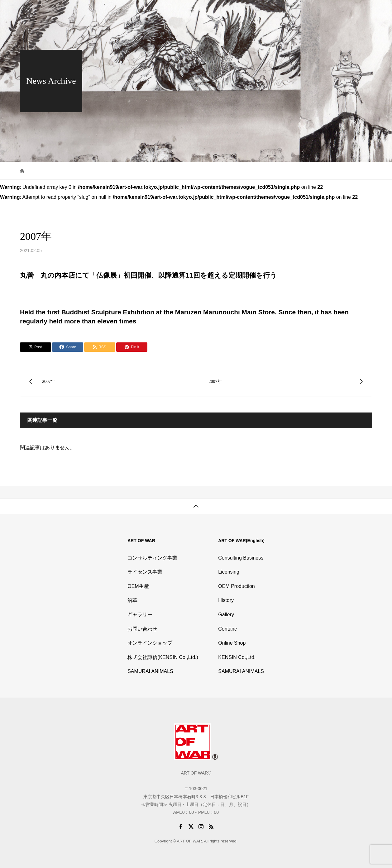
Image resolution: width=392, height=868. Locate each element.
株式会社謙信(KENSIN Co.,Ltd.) (163, 657)
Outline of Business (225, 11)
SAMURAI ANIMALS (150, 671)
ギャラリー (140, 615)
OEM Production (236, 586)
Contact (337, 11)
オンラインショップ (150, 643)
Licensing (229, 572)
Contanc (227, 629)
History (259, 11)
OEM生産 (138, 586)
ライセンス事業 (145, 572)
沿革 (132, 600)
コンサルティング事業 (152, 558)
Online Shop (309, 11)
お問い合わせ (142, 629)
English (361, 11)
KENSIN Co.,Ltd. (237, 657)
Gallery (281, 11)
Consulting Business (241, 558)
